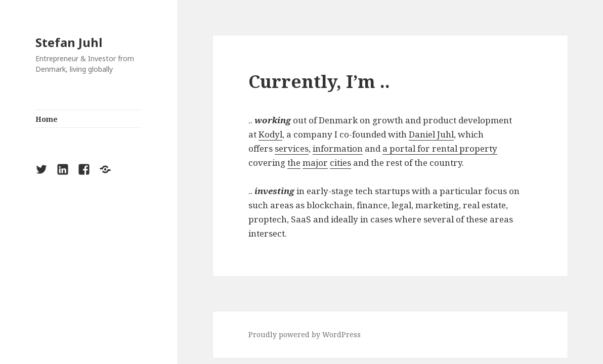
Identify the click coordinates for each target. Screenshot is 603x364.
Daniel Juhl (431, 134)
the (294, 163)
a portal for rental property (440, 148)
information (338, 148)
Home (47, 119)
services (292, 148)
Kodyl (270, 134)
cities (340, 163)
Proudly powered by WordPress (305, 334)
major (315, 163)
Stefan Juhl (69, 42)
